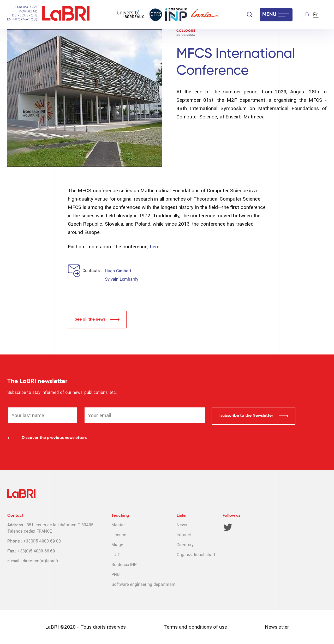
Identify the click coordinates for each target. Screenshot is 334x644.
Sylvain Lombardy (121, 279)
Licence (119, 535)
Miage (117, 545)
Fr (307, 15)
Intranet (184, 535)
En (316, 15)
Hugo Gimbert (118, 271)
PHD (115, 574)
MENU (269, 15)
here (155, 247)
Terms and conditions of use (195, 627)
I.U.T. (116, 555)
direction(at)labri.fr (41, 561)
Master (118, 525)
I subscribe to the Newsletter (246, 416)
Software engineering (132, 584)
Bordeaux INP (124, 565)
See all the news (90, 320)
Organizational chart (196, 555)
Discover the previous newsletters (54, 438)
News (182, 525)
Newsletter (277, 627)
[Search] (250, 15)
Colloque (186, 31)
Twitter (228, 527)
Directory (185, 545)
